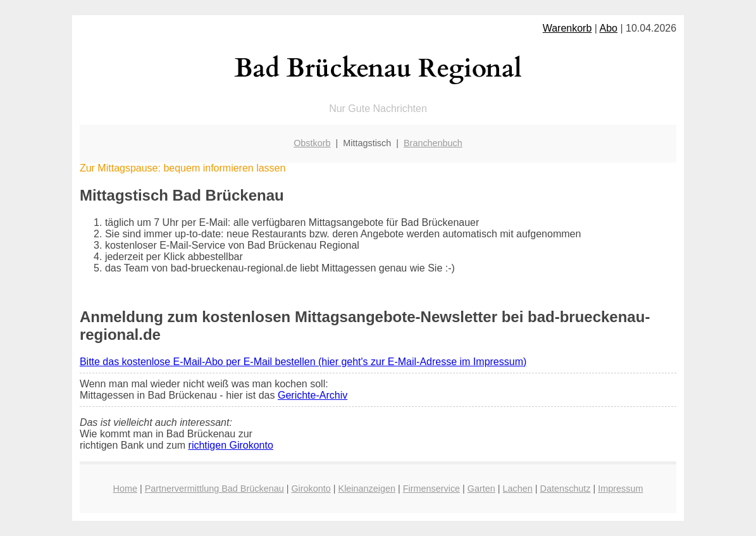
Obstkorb (312, 143)
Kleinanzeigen (367, 489)
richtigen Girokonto (231, 445)
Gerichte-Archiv (313, 395)
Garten (481, 489)
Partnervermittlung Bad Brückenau (214, 489)
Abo (609, 28)
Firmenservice (431, 489)
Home (125, 489)
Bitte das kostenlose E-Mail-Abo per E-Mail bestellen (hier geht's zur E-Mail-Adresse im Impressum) (303, 362)
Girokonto (311, 489)
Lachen (518, 489)
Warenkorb (567, 28)
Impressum (620, 489)
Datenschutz (566, 489)
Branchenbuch (433, 143)
